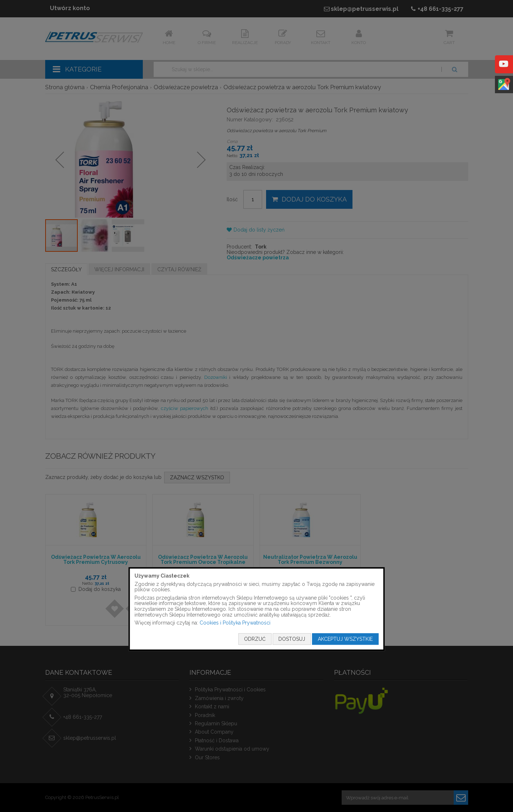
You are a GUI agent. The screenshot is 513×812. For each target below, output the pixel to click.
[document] (257, 609)
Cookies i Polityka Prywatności (235, 623)
